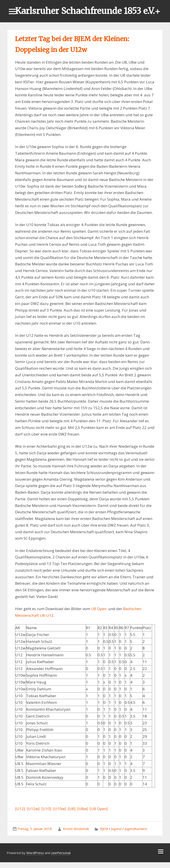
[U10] (46, 809)
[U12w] (33, 809)
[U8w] (83, 809)
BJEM (104, 829)
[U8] (72, 809)
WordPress (35, 853)
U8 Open (99, 609)
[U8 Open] (99, 809)
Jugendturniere (136, 829)
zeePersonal (61, 853)
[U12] (20, 809)
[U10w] (60, 809)
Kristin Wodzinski (76, 829)
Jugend (116, 829)
